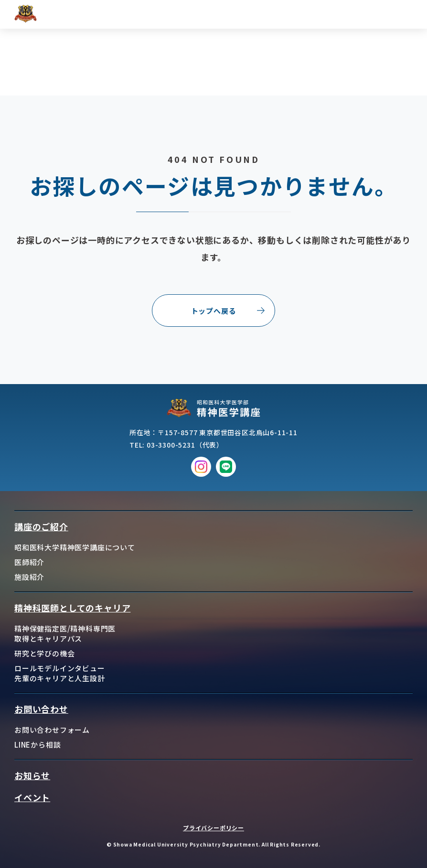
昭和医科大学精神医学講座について (75, 547)
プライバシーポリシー (213, 828)
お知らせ (32, 775)
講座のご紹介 (41, 526)
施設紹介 (29, 577)
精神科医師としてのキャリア (72, 608)
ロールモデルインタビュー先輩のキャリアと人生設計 (60, 673)
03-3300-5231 (171, 445)
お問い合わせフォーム (52, 730)
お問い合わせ (41, 709)
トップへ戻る (214, 311)
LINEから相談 (37, 745)
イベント (32, 797)
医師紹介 (29, 562)
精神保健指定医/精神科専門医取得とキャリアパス (65, 633)
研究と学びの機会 (44, 653)
